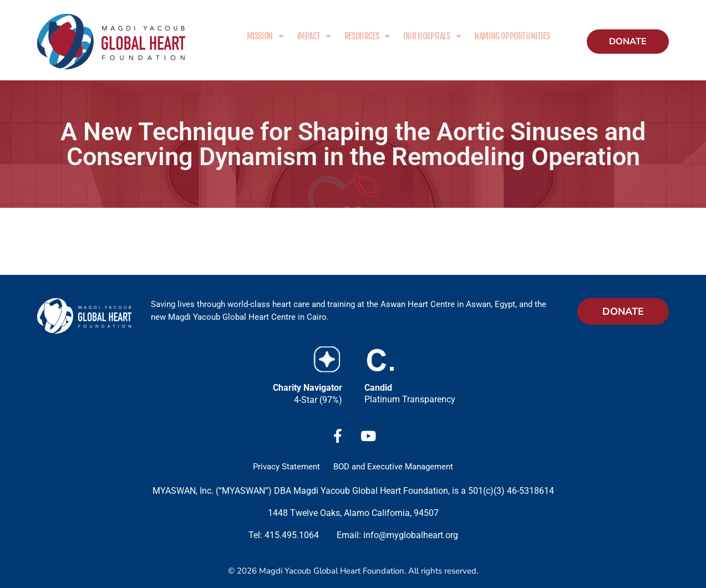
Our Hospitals (432, 36)
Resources (367, 36)
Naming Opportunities (512, 36)
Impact (314, 36)
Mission (265, 36)
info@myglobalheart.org (411, 535)
